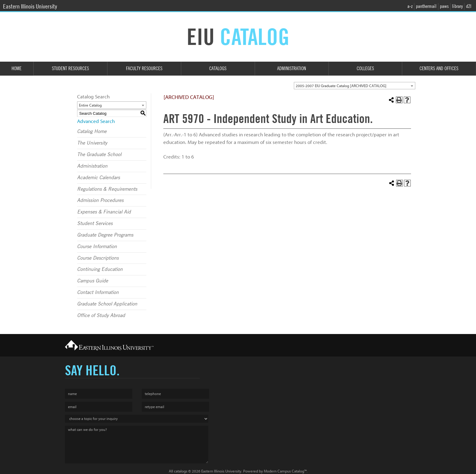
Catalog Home (92, 131)
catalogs (181, 471)
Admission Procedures (100, 200)
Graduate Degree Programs (105, 235)
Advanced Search (96, 121)
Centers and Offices (439, 68)
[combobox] (355, 86)
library (457, 6)
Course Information (97, 247)
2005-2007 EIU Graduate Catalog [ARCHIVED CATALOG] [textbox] (341, 86)
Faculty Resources (144, 68)
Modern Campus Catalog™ (285, 471)
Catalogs (218, 68)
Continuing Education (100, 269)
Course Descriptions (98, 258)
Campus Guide (93, 281)
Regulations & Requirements (107, 189)
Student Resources (70, 68)
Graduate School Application (107, 304)
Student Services (95, 223)
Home (17, 68)
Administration (292, 68)
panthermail (426, 6)
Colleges (365, 68)
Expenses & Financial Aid (104, 212)
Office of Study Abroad (101, 315)
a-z (410, 6)
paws (444, 6)
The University (92, 143)
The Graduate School (99, 155)
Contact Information (98, 292)
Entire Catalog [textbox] (90, 105)
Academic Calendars (99, 178)
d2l (469, 6)
